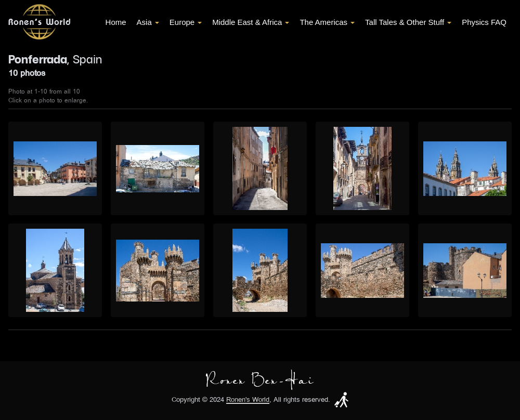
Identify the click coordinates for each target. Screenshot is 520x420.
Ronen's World (248, 400)
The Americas (327, 22)
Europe (186, 22)
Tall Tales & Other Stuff (408, 22)
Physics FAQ (484, 22)
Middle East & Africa (251, 22)
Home (116, 22)
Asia (148, 22)
